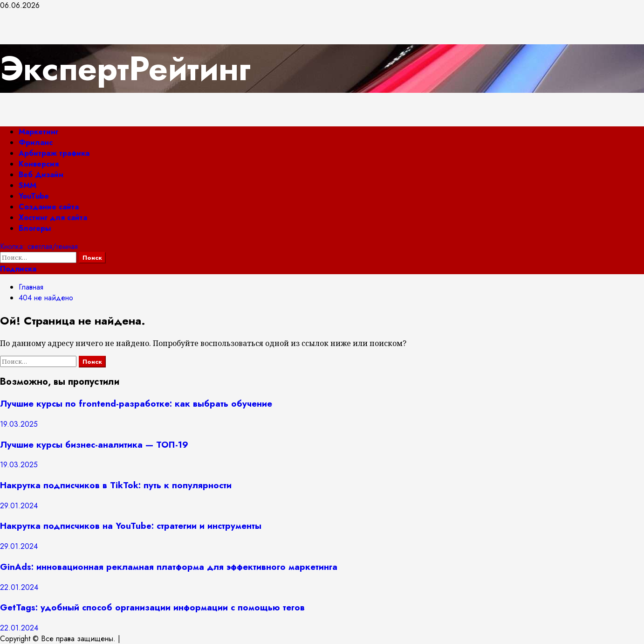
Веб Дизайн (41, 175)
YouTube (34, 196)
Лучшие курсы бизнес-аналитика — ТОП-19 (94, 445)
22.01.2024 (19, 587)
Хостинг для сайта (53, 218)
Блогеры (35, 228)
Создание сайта (49, 207)
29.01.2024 (19, 506)
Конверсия (39, 164)
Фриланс (36, 142)
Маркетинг (38, 132)
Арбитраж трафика (54, 153)
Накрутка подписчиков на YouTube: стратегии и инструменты (131, 526)
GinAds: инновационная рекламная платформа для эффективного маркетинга (169, 567)
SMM (27, 185)
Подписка (18, 269)
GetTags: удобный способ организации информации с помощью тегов (152, 607)
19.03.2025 (19, 424)
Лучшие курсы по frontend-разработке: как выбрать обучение (136, 404)
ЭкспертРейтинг (125, 69)
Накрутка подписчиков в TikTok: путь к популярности (116, 485)
